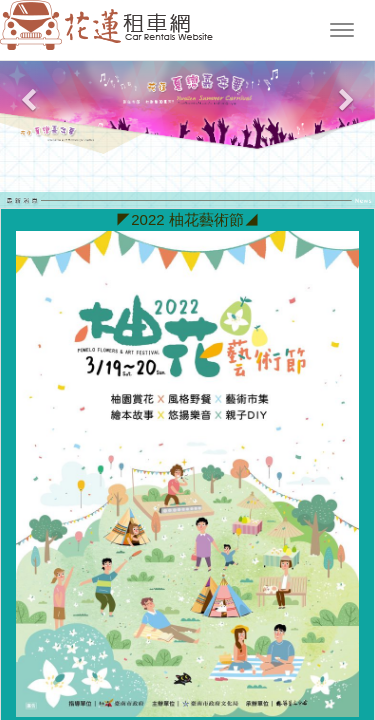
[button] (28, 108)
